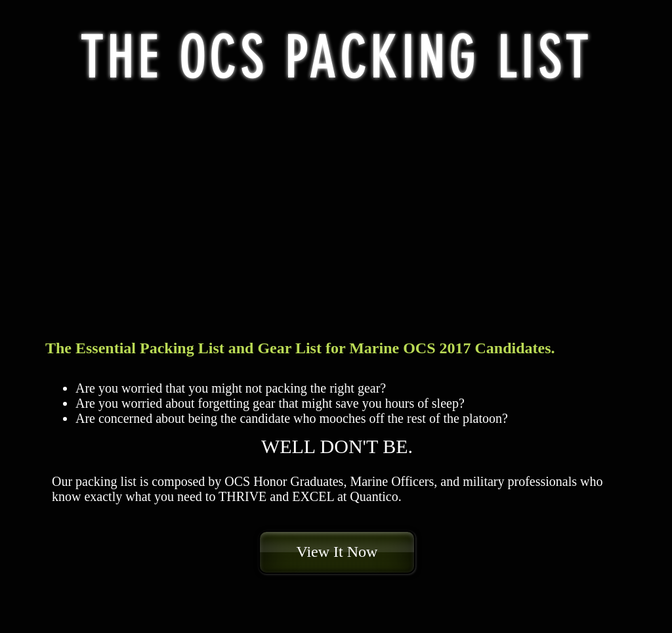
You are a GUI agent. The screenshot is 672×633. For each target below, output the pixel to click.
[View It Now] (337, 552)
